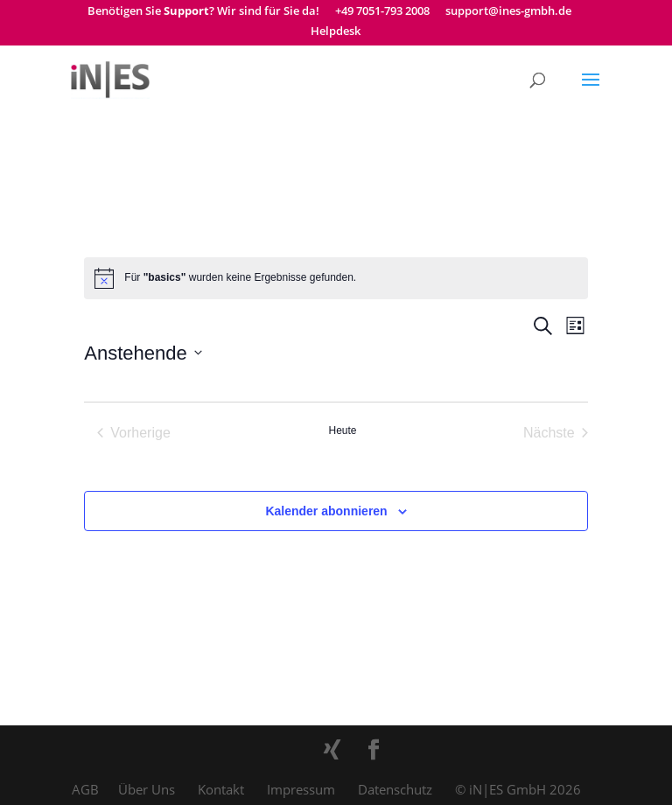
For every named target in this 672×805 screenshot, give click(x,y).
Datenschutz (395, 789)
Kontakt (221, 789)
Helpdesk (336, 32)
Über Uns (147, 789)
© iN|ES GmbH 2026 (518, 789)
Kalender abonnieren (326, 511)
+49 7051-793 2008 (382, 12)
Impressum (301, 789)
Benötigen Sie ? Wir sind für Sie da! (203, 12)
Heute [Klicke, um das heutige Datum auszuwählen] (342, 430)
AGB (85, 789)
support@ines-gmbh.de (508, 12)
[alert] (336, 278)
